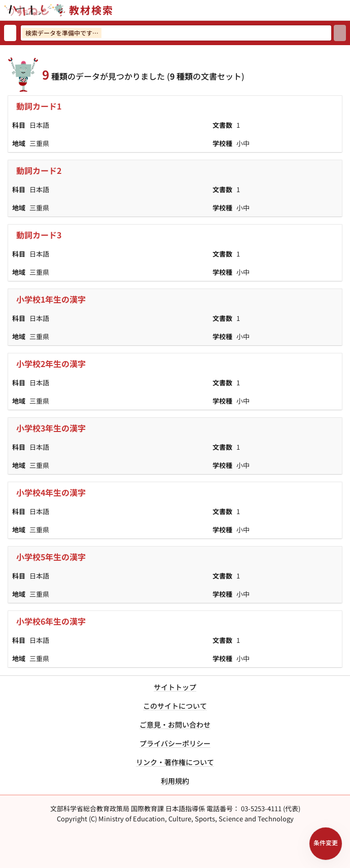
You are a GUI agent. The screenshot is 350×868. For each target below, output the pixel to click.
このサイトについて (175, 706)
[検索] (340, 33)
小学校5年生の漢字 (51, 557)
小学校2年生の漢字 (51, 364)
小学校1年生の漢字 (51, 299)
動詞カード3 (39, 235)
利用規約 (175, 781)
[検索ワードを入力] (176, 33)
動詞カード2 (39, 170)
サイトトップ (175, 687)
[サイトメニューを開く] (346, 10)
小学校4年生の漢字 (51, 492)
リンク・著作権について (175, 762)
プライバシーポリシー (175, 743)
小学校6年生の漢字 (51, 621)
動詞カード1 (39, 106)
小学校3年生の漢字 (51, 428)
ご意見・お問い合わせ (175, 725)
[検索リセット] (10, 33)
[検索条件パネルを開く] (326, 844)
